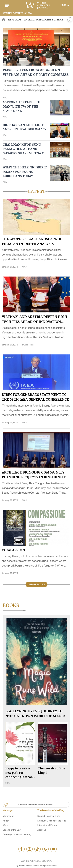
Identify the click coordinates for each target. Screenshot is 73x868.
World (6, 825)
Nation (6, 821)
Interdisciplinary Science (44, 20)
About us (42, 830)
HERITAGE (15, 20)
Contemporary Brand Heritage (17, 835)
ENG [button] (65, 5)
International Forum (47, 825)
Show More (37, 584)
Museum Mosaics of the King (52, 821)
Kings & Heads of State (49, 816)
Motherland (8, 816)
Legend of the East (12, 830)
